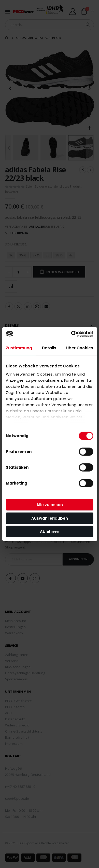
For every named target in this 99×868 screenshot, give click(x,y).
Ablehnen (50, 532)
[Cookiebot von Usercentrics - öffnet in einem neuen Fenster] (71, 334)
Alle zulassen (50, 505)
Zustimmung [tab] (19, 348)
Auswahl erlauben (50, 518)
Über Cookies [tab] (80, 348)
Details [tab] (49, 348)
